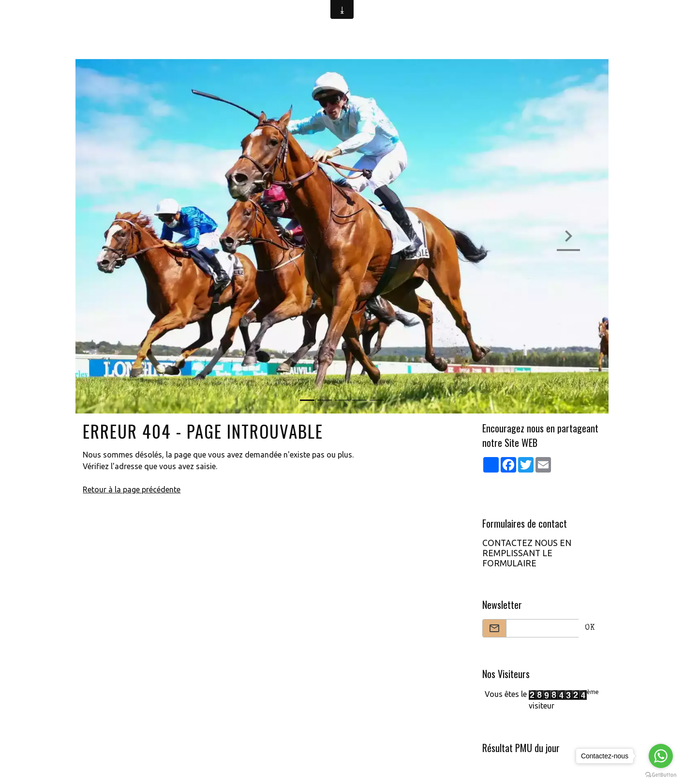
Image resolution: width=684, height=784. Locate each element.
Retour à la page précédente (132, 489)
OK (590, 628)
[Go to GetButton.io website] (661, 774)
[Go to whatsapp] (661, 756)
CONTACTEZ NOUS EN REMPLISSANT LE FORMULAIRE (527, 553)
